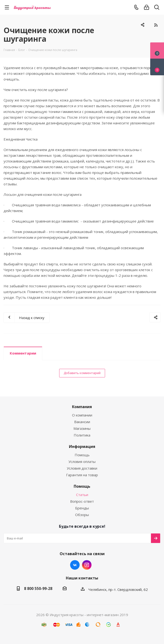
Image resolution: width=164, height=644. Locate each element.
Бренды (82, 508)
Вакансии (82, 422)
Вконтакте (75, 565)
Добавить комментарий (82, 373)
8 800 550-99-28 (38, 588)
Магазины (82, 428)
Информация (82, 446)
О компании (82, 415)
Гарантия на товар (82, 475)
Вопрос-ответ (82, 501)
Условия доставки (82, 468)
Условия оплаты (82, 461)
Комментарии (23, 353)
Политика (82, 435)
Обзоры (82, 515)
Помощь (82, 455)
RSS (156, 25)
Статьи (82, 495)
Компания (82, 407)
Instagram (87, 565)
